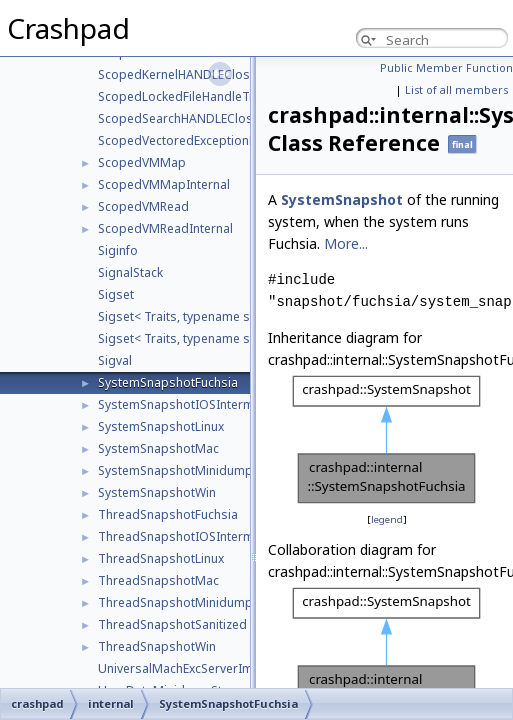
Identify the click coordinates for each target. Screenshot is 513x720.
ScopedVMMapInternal (164, 184)
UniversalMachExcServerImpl (181, 668)
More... (346, 243)
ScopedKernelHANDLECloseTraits (194, 74)
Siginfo (118, 250)
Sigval (115, 360)
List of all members (456, 90)
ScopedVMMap (142, 162)
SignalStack (130, 272)
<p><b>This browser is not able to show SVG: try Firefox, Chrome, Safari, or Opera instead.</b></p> (387, 440)
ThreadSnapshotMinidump (175, 602)
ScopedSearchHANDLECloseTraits (195, 118)
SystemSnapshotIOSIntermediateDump (211, 404)
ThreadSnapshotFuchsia (168, 514)
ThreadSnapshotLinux (161, 558)
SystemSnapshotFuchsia (168, 382)
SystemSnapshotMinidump (175, 470)
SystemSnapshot (342, 199)
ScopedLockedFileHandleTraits (186, 96)
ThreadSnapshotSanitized (172, 624)
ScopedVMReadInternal (165, 228)
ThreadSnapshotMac (158, 580)
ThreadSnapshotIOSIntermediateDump (211, 536)
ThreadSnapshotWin (157, 646)
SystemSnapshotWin (157, 492)
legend (387, 519)
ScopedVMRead (143, 206)
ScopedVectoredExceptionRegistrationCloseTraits (241, 140)
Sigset (116, 294)
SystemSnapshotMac (158, 448)
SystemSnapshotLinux (161, 426)
